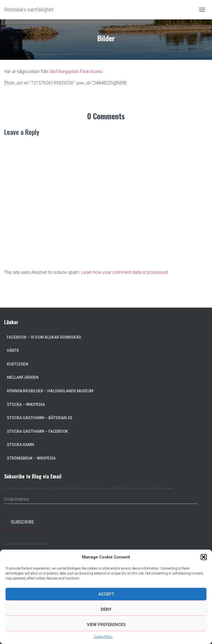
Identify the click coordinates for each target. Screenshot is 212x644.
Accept (106, 594)
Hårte (13, 351)
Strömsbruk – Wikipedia (31, 458)
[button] (204, 557)
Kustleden (18, 364)
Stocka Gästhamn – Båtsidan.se (40, 418)
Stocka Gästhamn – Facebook (38, 431)
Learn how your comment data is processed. (125, 272)
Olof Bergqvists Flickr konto (76, 72)
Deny (106, 609)
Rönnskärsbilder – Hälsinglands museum (50, 391)
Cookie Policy (103, 637)
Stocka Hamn (20, 445)
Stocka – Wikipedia (26, 405)
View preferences (106, 625)
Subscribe (22, 522)
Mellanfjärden (23, 377)
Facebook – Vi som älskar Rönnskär (44, 337)
